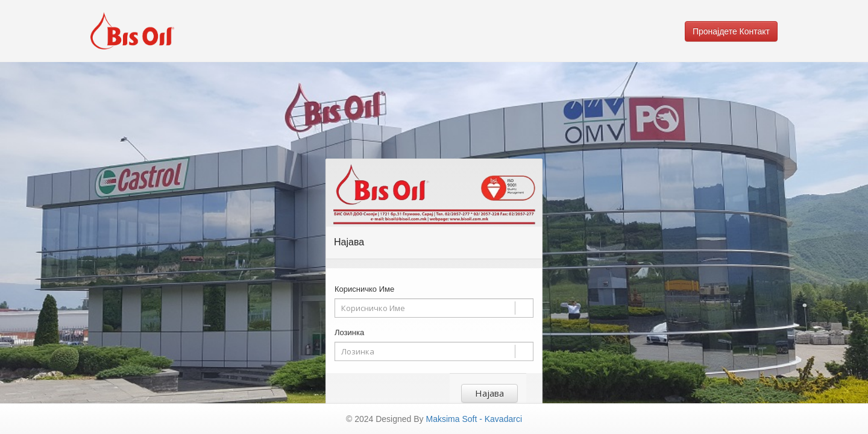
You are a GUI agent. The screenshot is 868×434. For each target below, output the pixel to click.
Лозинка (349, 332)
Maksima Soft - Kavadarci (474, 419)
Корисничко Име (364, 289)
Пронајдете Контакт (731, 31)
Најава (489, 393)
